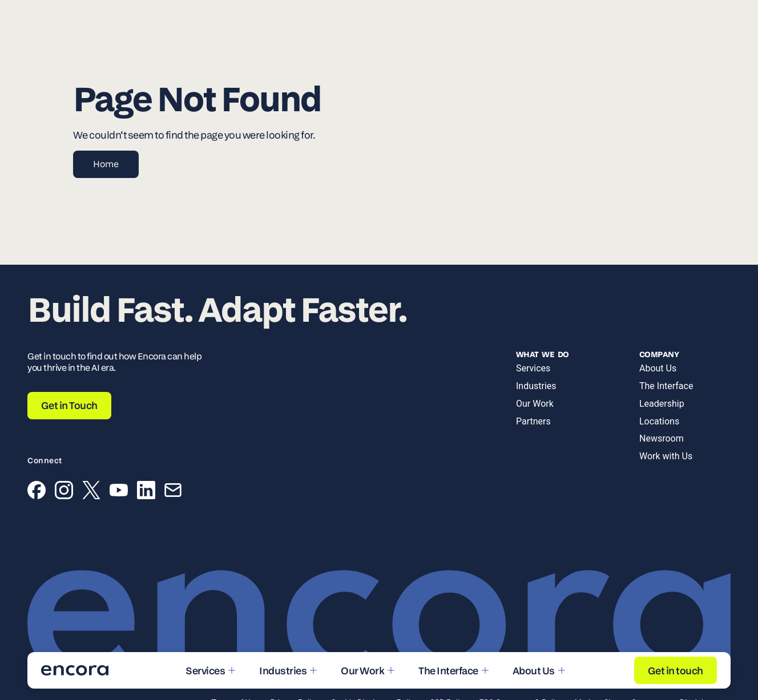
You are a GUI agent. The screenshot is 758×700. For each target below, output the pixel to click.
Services (533, 368)
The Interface (666, 386)
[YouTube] (119, 492)
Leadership (662, 404)
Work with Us (666, 456)
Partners (533, 421)
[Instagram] (64, 492)
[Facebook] (37, 492)
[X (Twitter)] (91, 492)
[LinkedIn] (146, 492)
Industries (536, 386)
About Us (658, 368)
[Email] (173, 492)
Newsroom (662, 438)
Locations (659, 421)
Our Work (535, 404)
